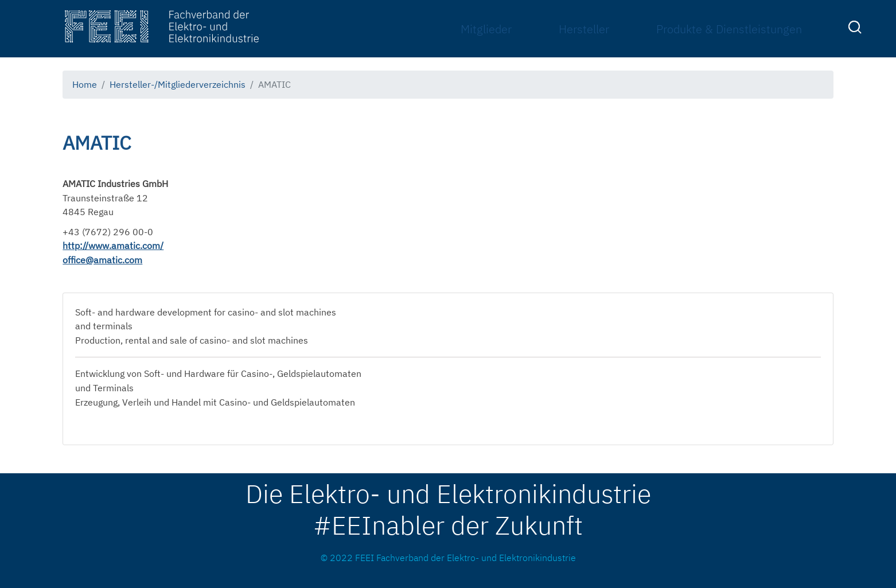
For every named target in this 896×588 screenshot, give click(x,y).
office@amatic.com (102, 260)
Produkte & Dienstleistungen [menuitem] (729, 29)
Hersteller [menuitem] (584, 29)
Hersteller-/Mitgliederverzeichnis (178, 84)
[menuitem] (856, 29)
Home (85, 84)
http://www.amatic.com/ (113, 246)
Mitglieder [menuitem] (486, 29)
